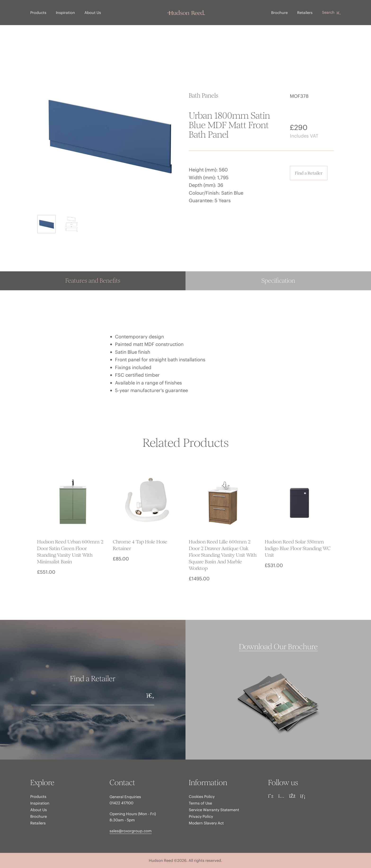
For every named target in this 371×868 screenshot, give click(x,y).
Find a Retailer (309, 173)
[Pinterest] (271, 796)
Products (38, 13)
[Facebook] (292, 796)
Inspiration (65, 13)
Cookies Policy (202, 796)
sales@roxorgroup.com (131, 831)
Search (331, 13)
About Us (93, 13)
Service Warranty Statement (214, 810)
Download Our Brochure (278, 647)
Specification (278, 281)
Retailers (305, 13)
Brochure (279, 13)
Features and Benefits (93, 281)
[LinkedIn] (303, 796)
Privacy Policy (201, 816)
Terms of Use (200, 803)
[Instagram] (281, 796)
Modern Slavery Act (206, 823)
